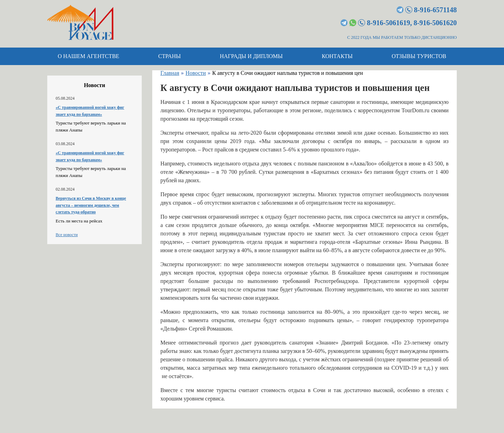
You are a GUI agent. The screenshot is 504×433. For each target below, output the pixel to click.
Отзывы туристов (419, 56)
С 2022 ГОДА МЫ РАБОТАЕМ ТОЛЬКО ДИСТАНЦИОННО (402, 37)
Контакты (337, 56)
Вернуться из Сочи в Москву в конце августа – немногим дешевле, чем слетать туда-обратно (91, 205)
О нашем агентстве (89, 56)
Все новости (67, 235)
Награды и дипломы (251, 56)
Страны (169, 56)
